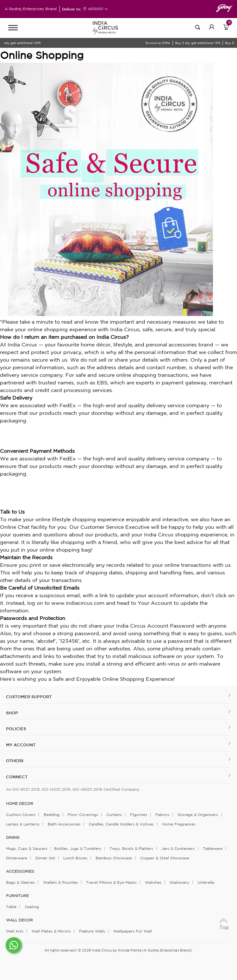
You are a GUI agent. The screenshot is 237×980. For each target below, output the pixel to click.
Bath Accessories (64, 824)
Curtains (114, 815)
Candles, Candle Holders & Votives (121, 824)
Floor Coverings (83, 815)
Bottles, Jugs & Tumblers (78, 848)
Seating (32, 907)
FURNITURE (17, 896)
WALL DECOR (19, 920)
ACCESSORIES (20, 871)
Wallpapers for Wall (133, 931)
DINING (13, 838)
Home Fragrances (179, 824)
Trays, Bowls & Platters (131, 848)
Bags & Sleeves (20, 882)
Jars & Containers (178, 848)
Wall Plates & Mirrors (51, 931)
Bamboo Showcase (114, 858)
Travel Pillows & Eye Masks (111, 882)
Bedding (52, 815)
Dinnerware (17, 858)
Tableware (213, 848)
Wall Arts (15, 931)
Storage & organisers (198, 815)
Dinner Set (45, 858)
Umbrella (206, 882)
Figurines (139, 815)
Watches (153, 882)
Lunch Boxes (75, 858)
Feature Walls (92, 931)
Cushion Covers (21, 815)
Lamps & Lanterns (23, 824)
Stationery (179, 882)
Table (11, 907)
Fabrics (162, 815)
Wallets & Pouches (60, 882)
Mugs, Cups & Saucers (27, 848)
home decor (20, 804)
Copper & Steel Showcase (165, 858)
